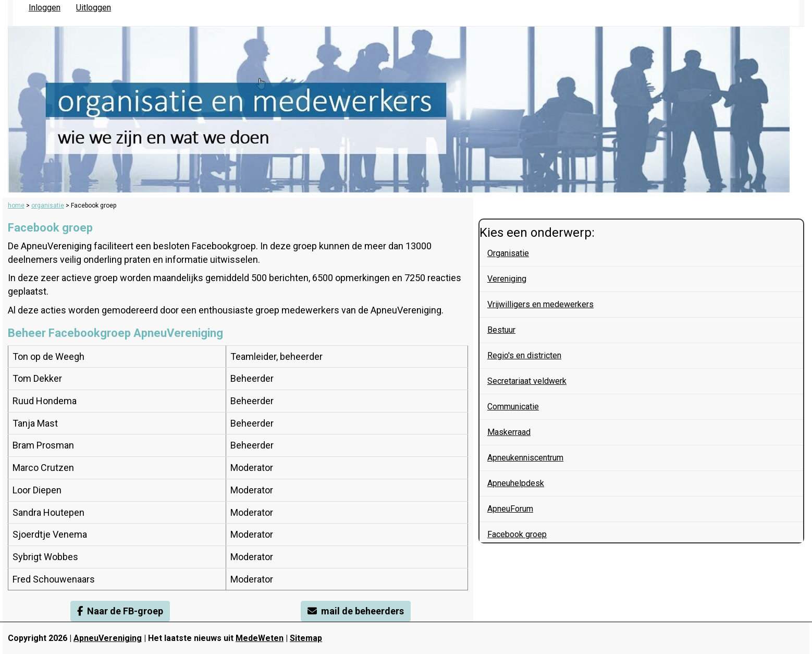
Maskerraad (509, 432)
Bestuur (501, 330)
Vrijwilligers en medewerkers (540, 304)
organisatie (48, 205)
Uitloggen (94, 8)
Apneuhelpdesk (516, 483)
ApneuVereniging (108, 638)
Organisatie (508, 253)
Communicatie (513, 407)
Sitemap (306, 638)
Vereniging (507, 279)
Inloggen (45, 8)
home (16, 205)
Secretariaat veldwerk (527, 381)
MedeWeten (260, 638)
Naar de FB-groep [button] (120, 611)
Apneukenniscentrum (525, 458)
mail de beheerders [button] (356, 611)
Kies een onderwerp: (537, 233)
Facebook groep (517, 534)
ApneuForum (510, 509)
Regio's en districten (524, 355)
